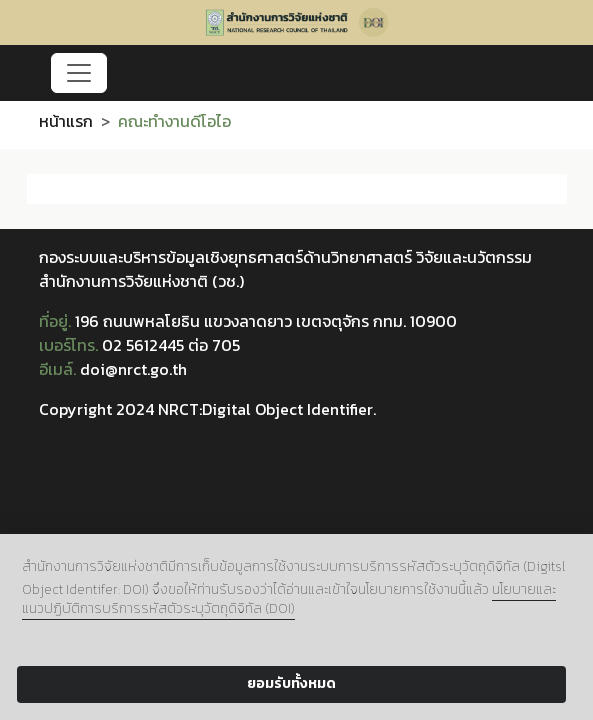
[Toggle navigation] (79, 73)
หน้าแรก (66, 121)
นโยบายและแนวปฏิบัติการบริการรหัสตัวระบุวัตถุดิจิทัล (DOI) (289, 599)
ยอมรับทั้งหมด (291, 683)
